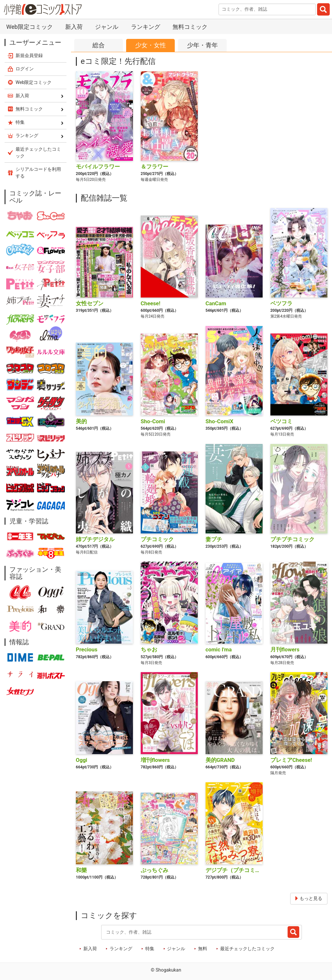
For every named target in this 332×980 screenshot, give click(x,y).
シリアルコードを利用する (38, 173)
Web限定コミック (29, 27)
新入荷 (74, 27)
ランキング (146, 27)
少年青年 (202, 46)
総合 (99, 45)
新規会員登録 (29, 55)
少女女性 (151, 46)
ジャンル (107, 27)
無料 (203, 949)
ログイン (25, 69)
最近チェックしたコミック (247, 949)
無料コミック (190, 27)
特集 (150, 949)
